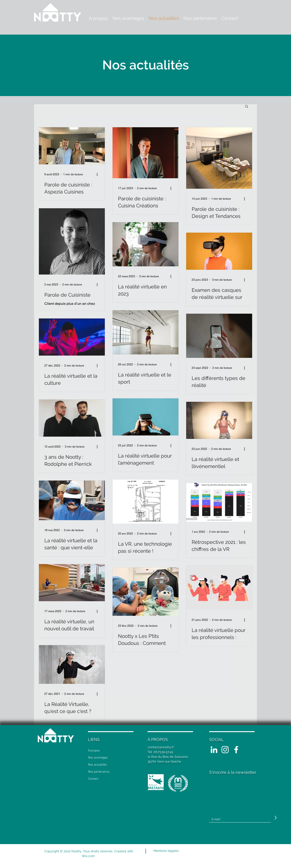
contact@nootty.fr (161, 747)
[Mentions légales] (166, 851)
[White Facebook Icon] (236, 750)
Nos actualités (97, 765)
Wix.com (89, 856)
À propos (94, 751)
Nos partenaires (99, 772)
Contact (93, 779)
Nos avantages (98, 758)
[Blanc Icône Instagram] (225, 750)
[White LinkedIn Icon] (214, 750)
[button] (247, 107)
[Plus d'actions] (99, 174)
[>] (276, 818)
